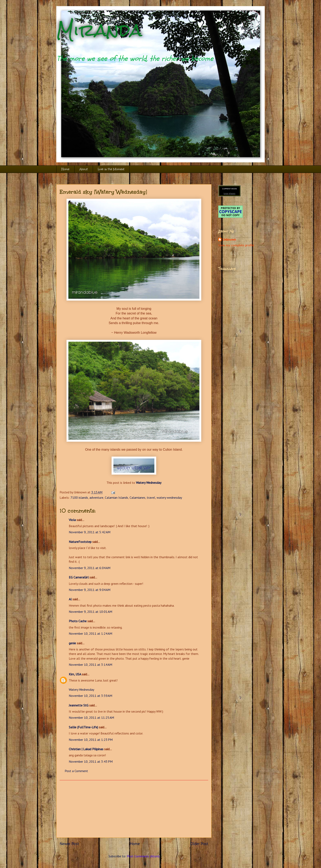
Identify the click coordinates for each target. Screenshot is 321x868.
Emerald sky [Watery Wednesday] (103, 192)
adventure (96, 497)
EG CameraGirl (79, 577)
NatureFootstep (80, 542)
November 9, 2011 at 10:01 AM (90, 612)
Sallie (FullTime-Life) (83, 727)
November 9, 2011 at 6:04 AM (90, 568)
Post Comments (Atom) (143, 856)
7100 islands (79, 497)
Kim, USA (75, 674)
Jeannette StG (79, 705)
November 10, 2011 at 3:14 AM (90, 665)
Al (70, 599)
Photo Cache (78, 621)
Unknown (229, 240)
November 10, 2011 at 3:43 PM (91, 761)
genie (72, 643)
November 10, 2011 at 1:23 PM (91, 740)
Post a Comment (76, 771)
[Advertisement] (134, 809)
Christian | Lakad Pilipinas (86, 749)
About (84, 169)
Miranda (99, 30)
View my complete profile (236, 245)
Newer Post (69, 844)
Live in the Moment (111, 169)
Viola (72, 520)
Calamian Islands (116, 497)
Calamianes (137, 497)
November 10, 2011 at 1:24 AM (90, 633)
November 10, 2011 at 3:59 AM (90, 696)
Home (65, 169)
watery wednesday (169, 497)
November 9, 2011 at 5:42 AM (90, 532)
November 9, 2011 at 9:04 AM (90, 590)
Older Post (199, 844)
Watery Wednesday (81, 689)
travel (151, 497)
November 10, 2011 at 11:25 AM (91, 718)
